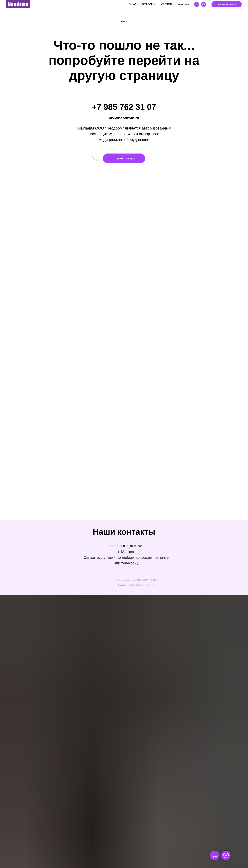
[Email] (204, 4)
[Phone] (197, 4)
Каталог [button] (147, 4)
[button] (227, 4)
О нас (133, 4)
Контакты (167, 4)
